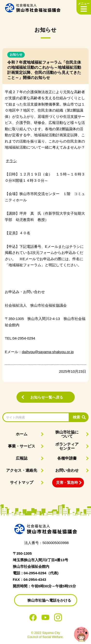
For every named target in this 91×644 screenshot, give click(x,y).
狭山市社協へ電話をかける (49, 600)
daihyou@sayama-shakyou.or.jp (48, 352)
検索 (76, 417)
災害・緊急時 (67, 482)
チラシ (11, 161)
